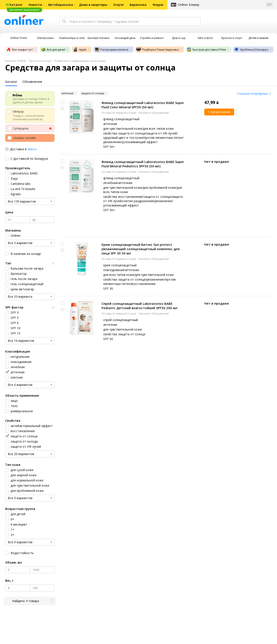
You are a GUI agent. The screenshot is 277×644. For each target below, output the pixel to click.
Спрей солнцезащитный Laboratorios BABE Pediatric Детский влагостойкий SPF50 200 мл (139, 306)
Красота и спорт (40, 61)
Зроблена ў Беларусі (251, 50)
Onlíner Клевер (189, 5)
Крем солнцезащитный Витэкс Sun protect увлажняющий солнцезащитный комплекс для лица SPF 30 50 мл (141, 249)
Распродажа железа (111, 50)
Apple (80, 50)
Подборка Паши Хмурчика (157, 50)
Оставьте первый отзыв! (119, 113)
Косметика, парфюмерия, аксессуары (80, 61)
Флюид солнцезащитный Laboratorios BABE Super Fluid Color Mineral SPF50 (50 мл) (143, 105)
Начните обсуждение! (154, 113)
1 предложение (219, 112)
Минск (32, 149)
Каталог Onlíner (16, 61)
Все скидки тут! (19, 50)
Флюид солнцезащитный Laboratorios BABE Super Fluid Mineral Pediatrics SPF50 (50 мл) (143, 164)
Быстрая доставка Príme (206, 50)
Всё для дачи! (53, 50)
